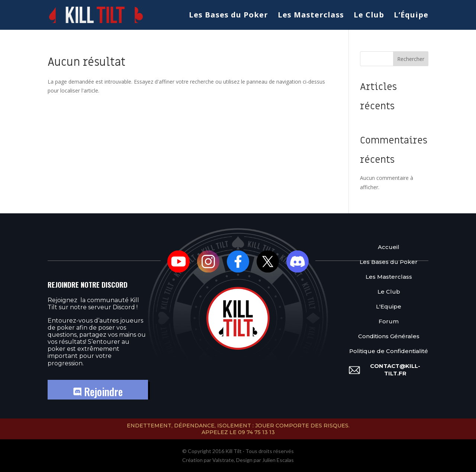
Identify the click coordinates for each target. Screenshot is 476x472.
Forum (389, 321)
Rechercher (411, 59)
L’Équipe (411, 16)
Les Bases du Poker (229, 16)
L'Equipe (389, 306)
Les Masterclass (311, 16)
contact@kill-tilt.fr (395, 370)
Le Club (369, 16)
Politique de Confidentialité (389, 351)
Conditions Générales (389, 336)
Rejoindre (98, 392)
